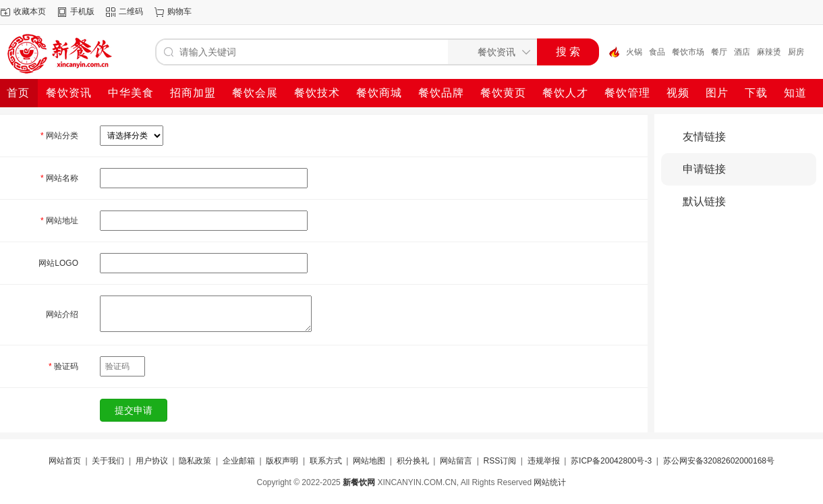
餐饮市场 (688, 52)
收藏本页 (30, 11)
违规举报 (544, 461)
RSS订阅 (500, 461)
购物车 (179, 11)
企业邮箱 (239, 461)
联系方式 (326, 461)
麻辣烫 (769, 52)
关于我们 (108, 461)
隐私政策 (195, 461)
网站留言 (456, 461)
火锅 (634, 52)
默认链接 (704, 201)
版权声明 (282, 461)
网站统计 (550, 482)
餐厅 (719, 52)
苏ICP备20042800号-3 (611, 461)
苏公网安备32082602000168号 (719, 461)
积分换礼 (413, 461)
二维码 (131, 11)
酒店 (742, 52)
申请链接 (704, 169)
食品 (657, 52)
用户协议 (152, 461)
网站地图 (369, 461)
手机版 (82, 11)
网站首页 (65, 461)
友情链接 (704, 137)
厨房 (796, 52)
